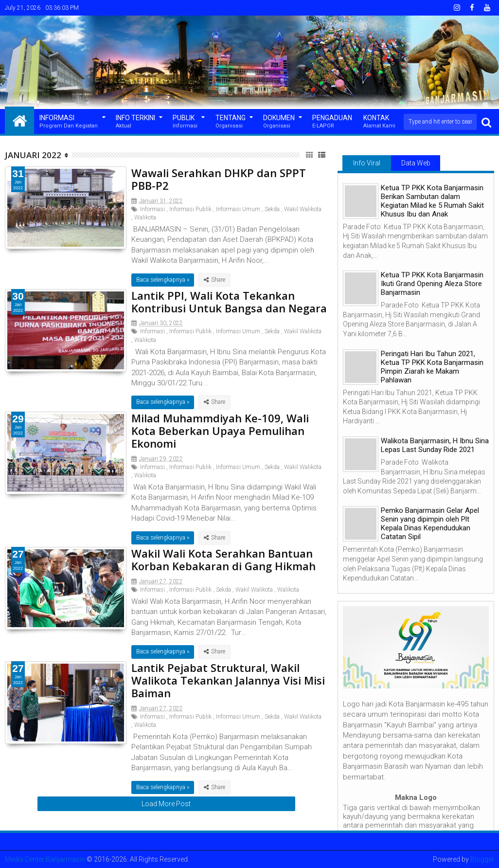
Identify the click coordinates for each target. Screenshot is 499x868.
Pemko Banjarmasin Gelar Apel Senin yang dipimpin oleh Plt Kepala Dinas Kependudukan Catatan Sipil (430, 524)
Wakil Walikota (303, 209)
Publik (185, 122)
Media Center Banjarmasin (45, 859)
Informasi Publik (190, 209)
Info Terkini (135, 122)
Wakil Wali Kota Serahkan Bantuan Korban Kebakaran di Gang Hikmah (223, 560)
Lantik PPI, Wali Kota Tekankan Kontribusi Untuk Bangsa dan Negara (229, 302)
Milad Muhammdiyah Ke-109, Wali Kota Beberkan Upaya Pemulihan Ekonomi (220, 431)
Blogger (482, 859)
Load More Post (166, 804)
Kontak (379, 122)
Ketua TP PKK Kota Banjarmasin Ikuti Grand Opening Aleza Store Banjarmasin (432, 284)
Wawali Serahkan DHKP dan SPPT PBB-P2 (219, 179)
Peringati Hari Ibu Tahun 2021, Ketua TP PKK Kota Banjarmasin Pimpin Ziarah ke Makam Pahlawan (432, 367)
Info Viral (367, 163)
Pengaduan (332, 122)
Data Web (416, 163)
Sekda (272, 209)
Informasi (69, 122)
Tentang (231, 122)
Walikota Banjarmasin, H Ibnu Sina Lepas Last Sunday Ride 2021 (435, 445)
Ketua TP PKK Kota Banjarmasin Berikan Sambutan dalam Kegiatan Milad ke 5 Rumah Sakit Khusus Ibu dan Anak (432, 201)
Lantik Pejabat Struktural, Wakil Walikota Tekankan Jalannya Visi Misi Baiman (228, 680)
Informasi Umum (238, 209)
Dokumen (279, 122)
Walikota (145, 217)
